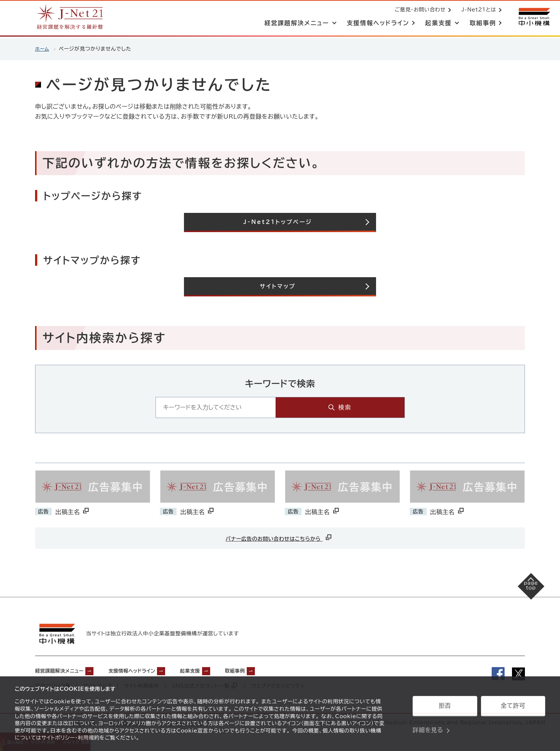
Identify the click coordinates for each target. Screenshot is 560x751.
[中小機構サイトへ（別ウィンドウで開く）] (533, 18)
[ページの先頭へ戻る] (523, 594)
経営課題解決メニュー (65, 670)
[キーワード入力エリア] (263, 409)
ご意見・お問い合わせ (419, 10)
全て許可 (513, 708)
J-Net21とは (477, 10)
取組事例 (269, 670)
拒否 (445, 708)
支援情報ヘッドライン (150, 670)
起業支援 (218, 670)
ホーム (43, 49)
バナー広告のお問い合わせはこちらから (279, 538)
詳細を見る (428, 727)
